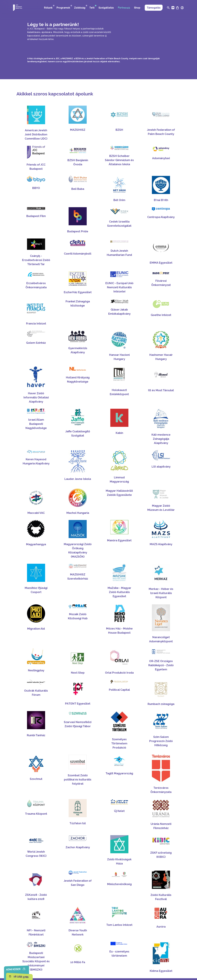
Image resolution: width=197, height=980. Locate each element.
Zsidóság (81, 7)
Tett (93, 7)
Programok (64, 7)
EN (173, 8)
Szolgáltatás (106, 8)
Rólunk (49, 7)
